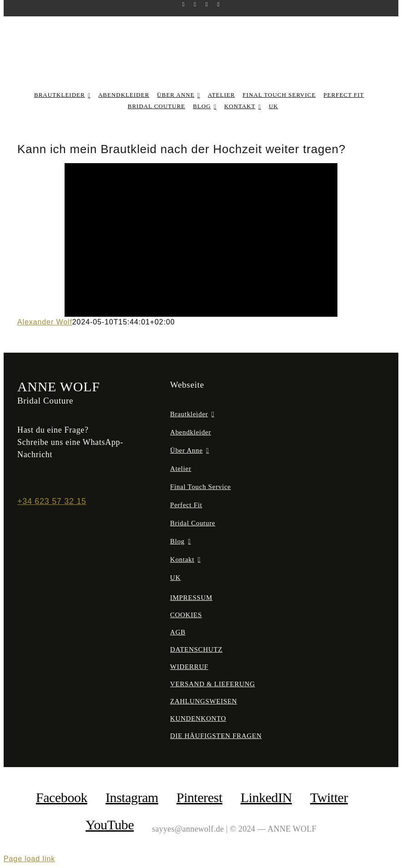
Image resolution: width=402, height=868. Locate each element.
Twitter (329, 797)
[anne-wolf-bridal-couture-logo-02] (201, 33)
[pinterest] (207, 4)
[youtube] (219, 4)
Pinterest (199, 797)
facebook (62, 797)
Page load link (29, 859)
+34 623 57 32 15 (52, 501)
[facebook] (184, 4)
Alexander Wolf (45, 322)
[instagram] (195, 4)
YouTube (110, 825)
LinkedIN (266, 797)
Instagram (132, 797)
